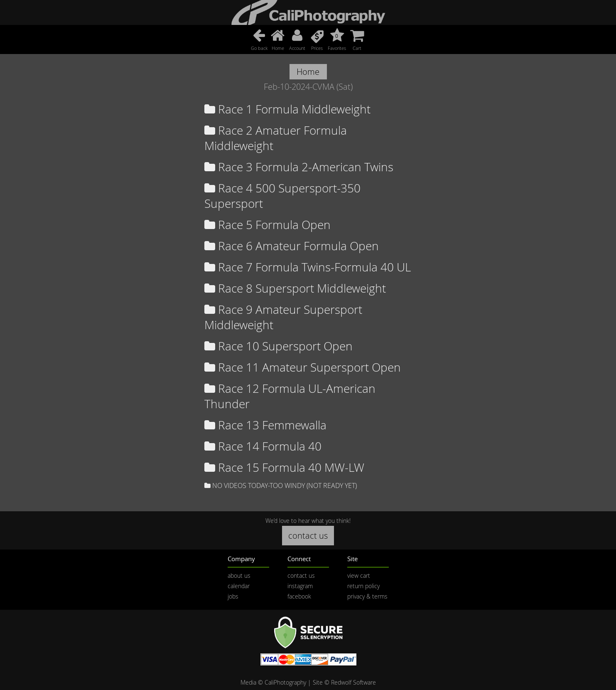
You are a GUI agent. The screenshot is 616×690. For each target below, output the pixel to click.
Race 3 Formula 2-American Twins (299, 167)
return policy (363, 586)
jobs (233, 596)
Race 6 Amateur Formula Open (292, 246)
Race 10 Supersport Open (279, 346)
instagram (300, 586)
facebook (299, 596)
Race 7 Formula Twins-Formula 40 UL (308, 267)
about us (239, 575)
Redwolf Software (353, 682)
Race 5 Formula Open (268, 225)
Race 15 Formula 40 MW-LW (284, 467)
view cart (359, 575)
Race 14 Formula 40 (263, 446)
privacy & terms (367, 596)
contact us (308, 536)
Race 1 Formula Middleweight (287, 109)
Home (308, 72)
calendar (239, 586)
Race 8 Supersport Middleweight (295, 288)
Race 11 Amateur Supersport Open (303, 367)
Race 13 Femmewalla (265, 425)
